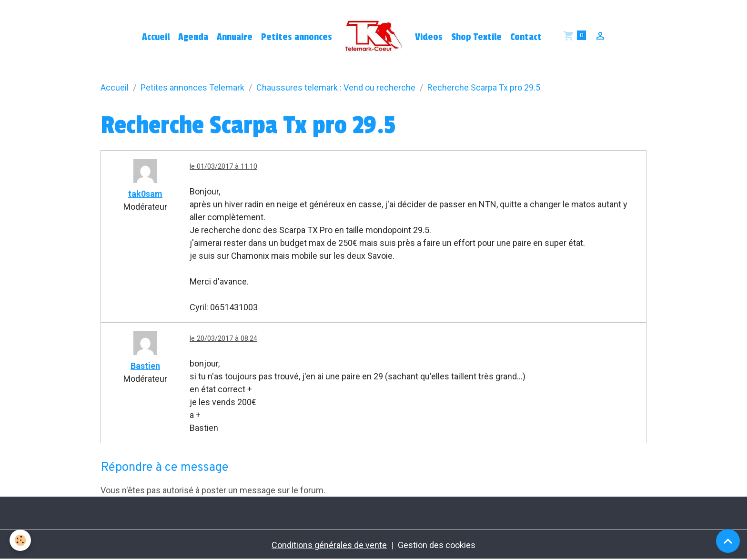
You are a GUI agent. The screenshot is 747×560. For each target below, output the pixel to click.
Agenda (193, 37)
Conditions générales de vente (329, 545)
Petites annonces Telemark (192, 87)
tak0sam (145, 194)
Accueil (156, 37)
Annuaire (235, 37)
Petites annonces (297, 37)
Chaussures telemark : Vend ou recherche (336, 87)
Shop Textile (476, 37)
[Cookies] (20, 540)
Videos (429, 37)
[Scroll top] (728, 541)
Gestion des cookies (437, 545)
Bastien (145, 366)
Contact (526, 37)
